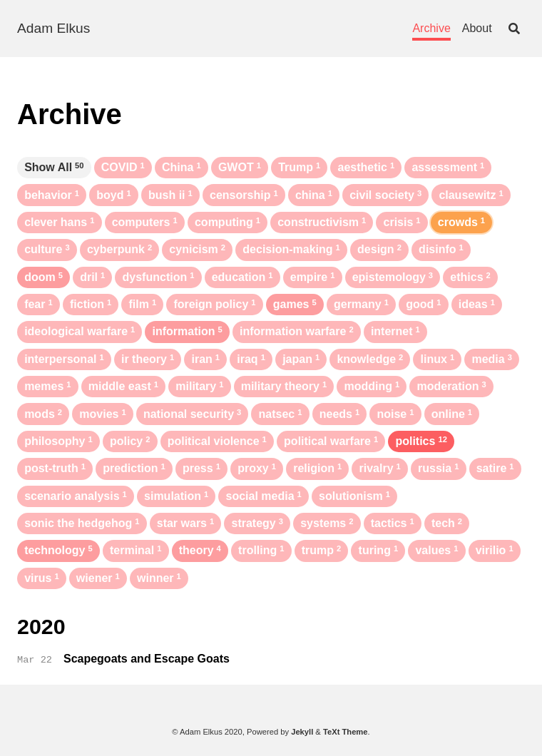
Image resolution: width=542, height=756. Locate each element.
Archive (431, 28)
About (477, 28)
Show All (54, 167)
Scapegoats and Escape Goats (147, 659)
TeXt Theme (346, 732)
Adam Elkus (53, 28)
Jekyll (302, 732)
